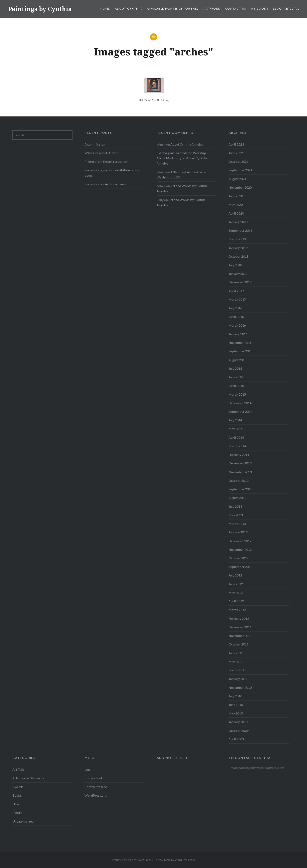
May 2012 (236, 593)
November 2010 (240, 687)
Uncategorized (23, 821)
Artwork (212, 8)
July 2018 (235, 265)
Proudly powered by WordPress (132, 860)
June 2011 (236, 653)
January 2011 (238, 679)
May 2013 (236, 515)
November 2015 (240, 342)
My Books (260, 8)
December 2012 (240, 541)
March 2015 (237, 394)
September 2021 (240, 170)
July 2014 (235, 420)
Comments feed (96, 787)
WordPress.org (96, 795)
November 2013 (240, 472)
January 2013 (238, 532)
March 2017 (237, 299)
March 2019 (237, 239)
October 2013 (238, 480)
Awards (18, 787)
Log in (89, 769)
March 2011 (237, 670)
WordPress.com (185, 860)
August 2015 (237, 360)
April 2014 (236, 437)
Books (17, 795)
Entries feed (93, 778)
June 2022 (236, 153)
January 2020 (238, 222)
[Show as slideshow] (153, 100)
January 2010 (238, 722)
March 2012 (237, 610)
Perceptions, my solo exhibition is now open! (112, 173)
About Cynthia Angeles (187, 144)
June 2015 (236, 377)
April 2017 (236, 291)
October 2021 (238, 161)
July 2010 (235, 696)
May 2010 (236, 713)
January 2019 (238, 248)
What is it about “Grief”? (102, 153)
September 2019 (240, 230)
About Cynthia (128, 8)
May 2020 (236, 204)
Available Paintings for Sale (173, 8)
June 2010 (236, 705)
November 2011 (240, 636)
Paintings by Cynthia (40, 9)
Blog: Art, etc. (286, 8)
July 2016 (235, 308)
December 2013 (240, 463)
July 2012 (235, 575)
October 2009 (238, 731)
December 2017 (240, 282)
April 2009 (236, 739)
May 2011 (236, 662)
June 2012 (236, 584)
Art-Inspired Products (28, 778)
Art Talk (18, 769)
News (16, 804)
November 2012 (240, 549)
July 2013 (235, 506)
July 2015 (235, 368)
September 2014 (240, 411)
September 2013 (240, 489)
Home (105, 8)
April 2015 (236, 386)
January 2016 (238, 334)
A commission (95, 144)
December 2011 (240, 627)
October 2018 (238, 256)
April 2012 (236, 601)
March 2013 (237, 524)
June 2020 (236, 196)
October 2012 (238, 558)
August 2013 (237, 498)
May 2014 (236, 429)
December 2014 (240, 403)
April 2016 (236, 317)
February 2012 (239, 618)
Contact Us (236, 8)
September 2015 (240, 351)
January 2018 (238, 273)
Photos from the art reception (106, 161)
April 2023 (236, 144)
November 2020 (240, 187)
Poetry (17, 812)
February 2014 (239, 455)
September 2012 (240, 567)
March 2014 (237, 446)
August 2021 (237, 179)
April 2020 (236, 213)
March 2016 (237, 325)
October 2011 (238, 644)
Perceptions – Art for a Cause (105, 184)
